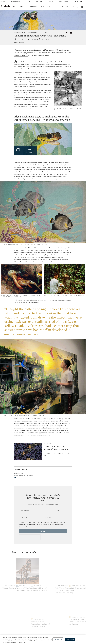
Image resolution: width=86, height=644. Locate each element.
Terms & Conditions (57, 614)
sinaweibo (65, 600)
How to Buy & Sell (65, 2)
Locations (23, 614)
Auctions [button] (23, 7)
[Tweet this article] (67, 33)
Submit (43, 531)
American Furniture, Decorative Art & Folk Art (27, 33)
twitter (36, 600)
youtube (58, 600)
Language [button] (78, 2)
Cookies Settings (58, 639)
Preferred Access (16, 2)
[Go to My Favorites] (78, 7)
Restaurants (40, 2)
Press (38, 611)
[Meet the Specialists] (22, 570)
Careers (38, 620)
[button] (44, 553)
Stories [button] (51, 2)
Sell (57, 7)
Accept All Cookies (70, 639)
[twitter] (15, 478)
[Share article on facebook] (71, 33)
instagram (50, 600)
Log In (3, 2)
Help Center (24, 611)
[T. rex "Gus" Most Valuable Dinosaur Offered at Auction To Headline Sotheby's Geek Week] (54, 570)
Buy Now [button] (33, 7)
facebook (43, 600)
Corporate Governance (43, 617)
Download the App (26, 617)
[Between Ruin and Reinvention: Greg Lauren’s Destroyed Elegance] (74, 577)
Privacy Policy (40, 614)
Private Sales (46, 7)
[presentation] (30, 537)
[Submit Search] (73, 7)
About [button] (29, 2)
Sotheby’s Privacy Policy (46, 522)
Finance (65, 7)
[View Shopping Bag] (82, 7)
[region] (43, 640)
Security (54, 611)
